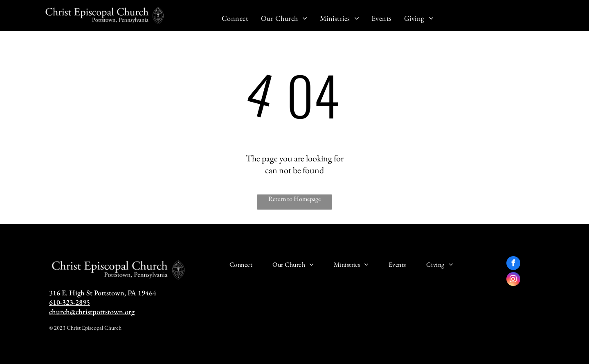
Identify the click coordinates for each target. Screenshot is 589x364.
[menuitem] (235, 18)
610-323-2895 (70, 302)
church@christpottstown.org (92, 312)
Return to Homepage (294, 199)
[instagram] (513, 280)
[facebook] (513, 264)
